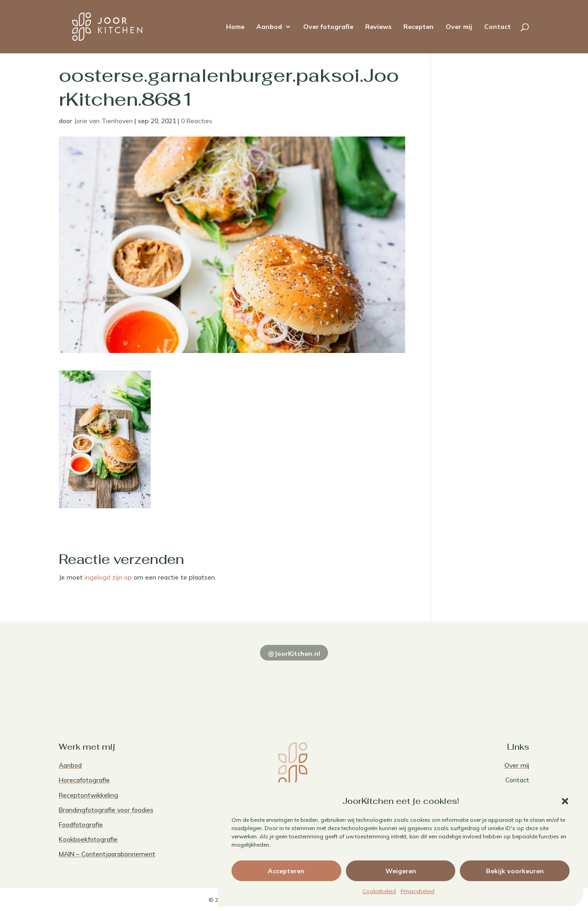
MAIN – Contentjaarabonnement (107, 854)
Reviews (378, 27)
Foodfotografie (81, 825)
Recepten (418, 27)
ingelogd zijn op (108, 577)
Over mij (459, 27)
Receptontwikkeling (88, 795)
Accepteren (286, 871)
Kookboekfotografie (88, 839)
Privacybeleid (418, 891)
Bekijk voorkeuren (515, 871)
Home (235, 27)
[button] (565, 801)
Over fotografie (328, 27)
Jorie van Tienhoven (103, 121)
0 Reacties (197, 121)
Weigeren (401, 871)
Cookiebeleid (379, 891)
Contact (498, 27)
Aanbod (269, 27)
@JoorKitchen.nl (294, 654)
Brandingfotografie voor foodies (106, 810)
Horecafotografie (84, 780)
